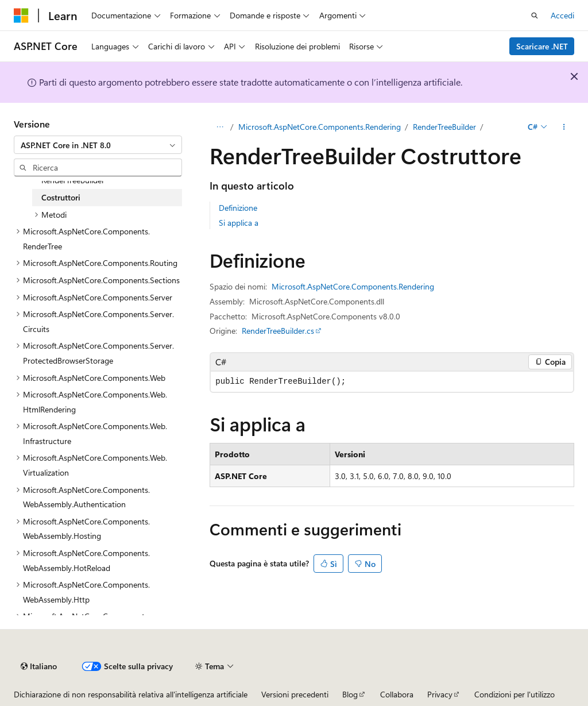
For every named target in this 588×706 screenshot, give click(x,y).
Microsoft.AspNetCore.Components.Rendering (320, 127)
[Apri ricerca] (535, 16)
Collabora (397, 694)
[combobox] (98, 145)
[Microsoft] (21, 16)
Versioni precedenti (295, 694)
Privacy (440, 694)
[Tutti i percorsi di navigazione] (220, 127)
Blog (350, 694)
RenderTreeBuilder (444, 127)
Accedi (562, 15)
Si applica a (239, 223)
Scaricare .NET (542, 46)
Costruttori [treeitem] (61, 197)
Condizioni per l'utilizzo (514, 694)
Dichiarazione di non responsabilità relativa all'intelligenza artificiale (131, 694)
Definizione (238, 208)
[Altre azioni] (564, 127)
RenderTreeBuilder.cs (278, 331)
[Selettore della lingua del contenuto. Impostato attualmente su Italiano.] (39, 666)
